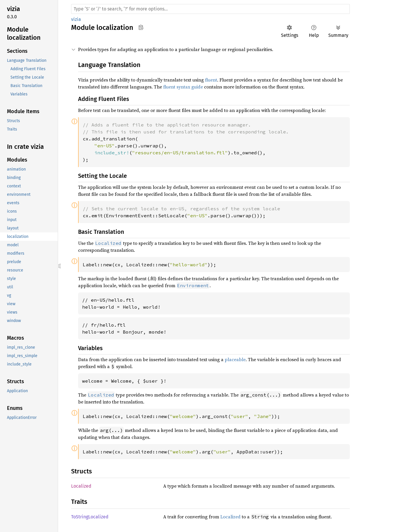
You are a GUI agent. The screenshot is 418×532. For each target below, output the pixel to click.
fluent (211, 80)
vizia (76, 19)
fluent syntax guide (183, 87)
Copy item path (141, 27)
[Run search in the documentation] (210, 9)
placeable (235, 359)
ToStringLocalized (90, 517)
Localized (81, 486)
